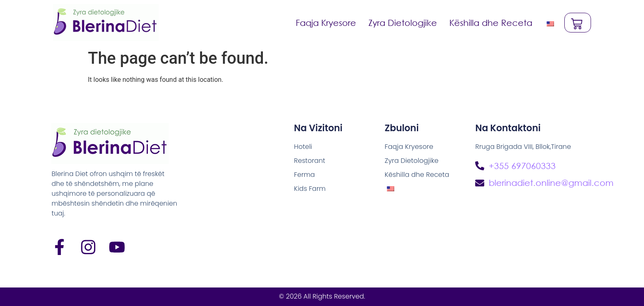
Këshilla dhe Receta (490, 23)
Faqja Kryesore (325, 23)
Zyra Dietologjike (402, 23)
